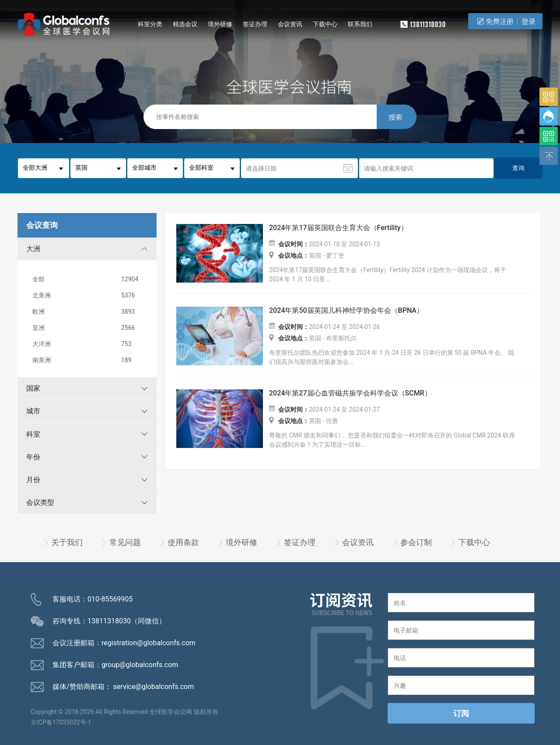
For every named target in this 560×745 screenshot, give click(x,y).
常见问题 (125, 542)
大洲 (33, 249)
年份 (33, 457)
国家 (33, 388)
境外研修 (220, 24)
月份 (33, 480)
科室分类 (150, 24)
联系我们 (360, 24)
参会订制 (416, 542)
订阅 (461, 713)
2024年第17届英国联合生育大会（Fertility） (338, 228)
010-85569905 (110, 599)
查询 (518, 168)
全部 (89, 279)
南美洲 (89, 360)
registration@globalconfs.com (149, 643)
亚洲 (89, 328)
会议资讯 (290, 24)
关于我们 (67, 542)
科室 (33, 434)
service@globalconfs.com (154, 687)
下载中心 (325, 24)
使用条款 (183, 542)
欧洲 (89, 312)
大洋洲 (89, 344)
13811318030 (109, 621)
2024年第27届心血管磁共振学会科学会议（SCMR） (350, 393)
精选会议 (185, 24)
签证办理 (255, 24)
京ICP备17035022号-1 (61, 722)
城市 (33, 411)
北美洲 (89, 296)
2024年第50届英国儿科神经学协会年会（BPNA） (346, 311)
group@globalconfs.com (140, 665)
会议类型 (40, 502)
